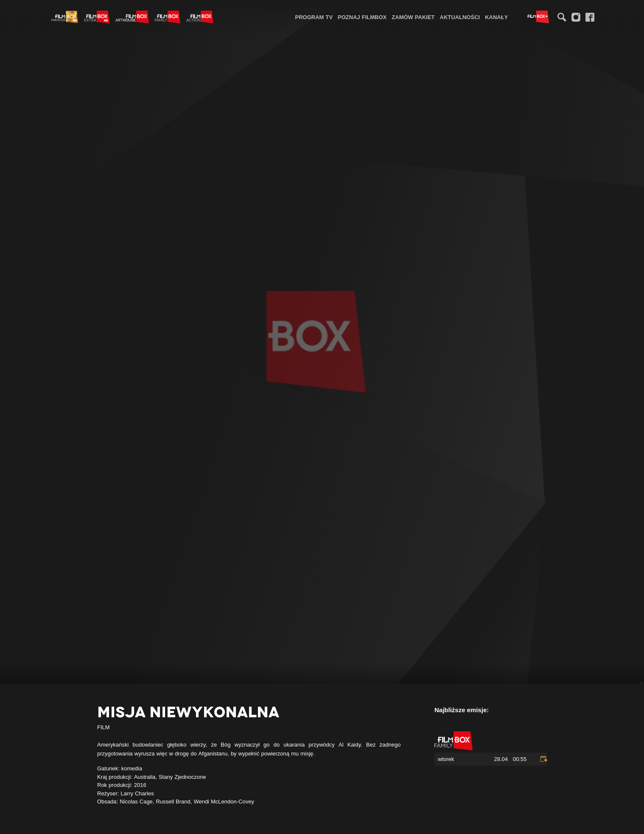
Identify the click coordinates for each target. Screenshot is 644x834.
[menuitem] (314, 17)
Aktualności (460, 17)
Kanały (496, 17)
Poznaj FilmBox (362, 17)
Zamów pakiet (413, 17)
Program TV (314, 17)
